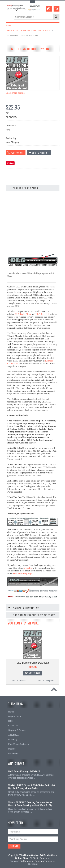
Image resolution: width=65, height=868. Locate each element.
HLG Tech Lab (42, 314)
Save (12, 163)
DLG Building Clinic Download (33, 663)
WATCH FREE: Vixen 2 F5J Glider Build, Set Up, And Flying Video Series (32, 787)
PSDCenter (33, 864)
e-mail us (28, 568)
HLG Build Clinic (23, 314)
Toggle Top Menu (33, 2)
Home (9, 25)
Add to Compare (46, 680)
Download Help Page (23, 573)
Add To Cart (34, 673)
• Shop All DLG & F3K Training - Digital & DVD (28, 30)
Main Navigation (9, 17)
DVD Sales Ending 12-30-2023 (24, 771)
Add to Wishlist (19, 680)
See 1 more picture (15, 93)
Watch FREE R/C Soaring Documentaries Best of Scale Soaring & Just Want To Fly (30, 804)
